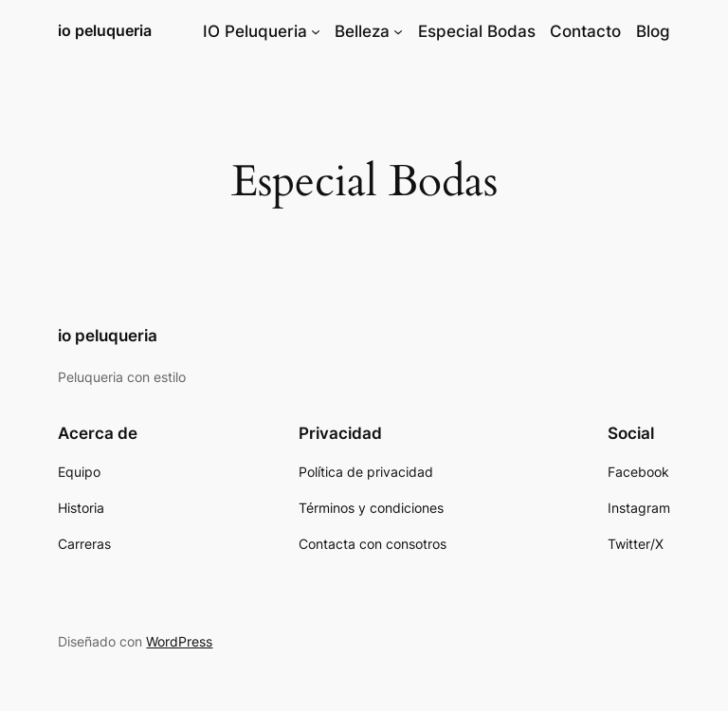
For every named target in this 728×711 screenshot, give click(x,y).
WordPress (179, 641)
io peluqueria (105, 30)
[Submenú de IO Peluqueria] (316, 31)
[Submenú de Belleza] (398, 31)
